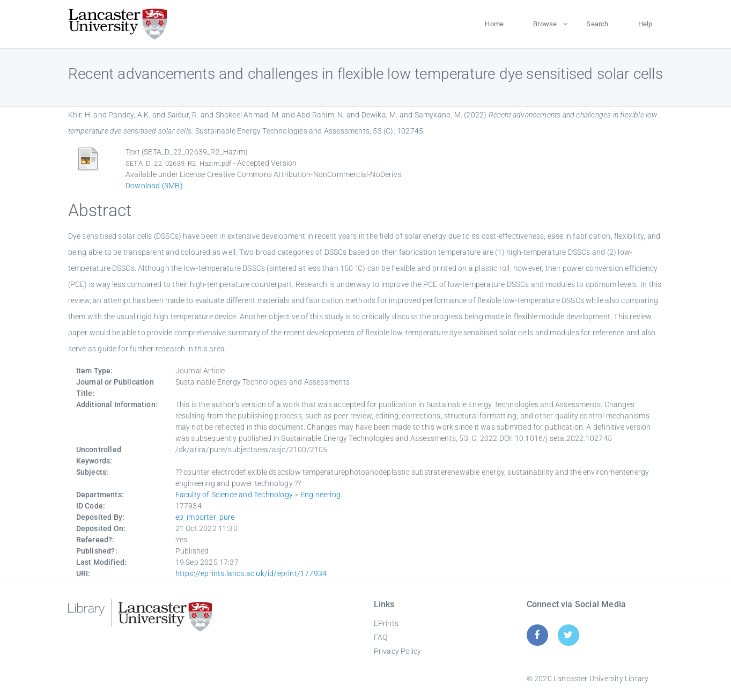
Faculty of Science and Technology (234, 495)
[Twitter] (568, 635)
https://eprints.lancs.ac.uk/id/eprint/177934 (251, 573)
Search (597, 24)
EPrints (386, 623)
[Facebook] (537, 635)
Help (645, 24)
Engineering (320, 495)
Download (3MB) (154, 186)
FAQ (381, 637)
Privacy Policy (398, 651)
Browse (545, 24)
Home (494, 24)
